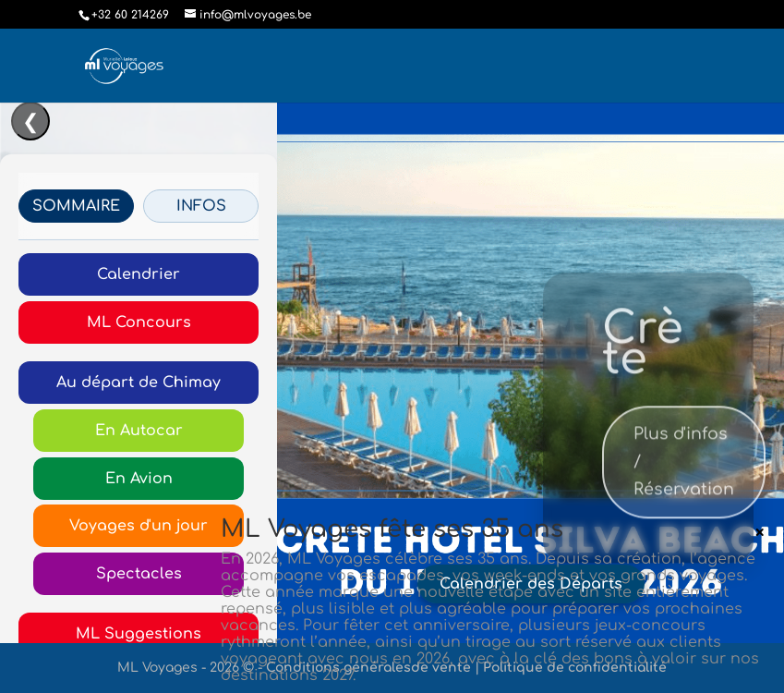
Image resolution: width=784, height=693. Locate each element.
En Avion (139, 479)
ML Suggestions (139, 634)
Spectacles (139, 574)
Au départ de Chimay (139, 383)
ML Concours (139, 322)
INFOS (201, 206)
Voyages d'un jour (139, 526)
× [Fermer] (760, 532)
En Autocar (139, 431)
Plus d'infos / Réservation (684, 474)
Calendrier (139, 274)
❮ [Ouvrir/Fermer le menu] (30, 122)
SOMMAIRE (76, 206)
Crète (643, 357)
